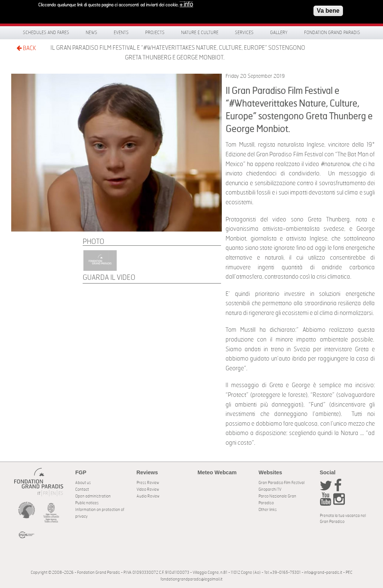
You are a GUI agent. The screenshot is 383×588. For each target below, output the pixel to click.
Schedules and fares (46, 33)
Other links (268, 510)
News (91, 33)
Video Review (148, 489)
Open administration (93, 496)
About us (83, 483)
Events (121, 33)
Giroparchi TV (270, 489)
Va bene (328, 9)
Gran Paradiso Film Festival (281, 483)
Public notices (87, 503)
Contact (82, 489)
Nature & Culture (200, 33)
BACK (26, 48)
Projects (155, 33)
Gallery (279, 33)
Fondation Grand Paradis (332, 33)
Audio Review (148, 496)
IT (39, 494)
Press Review (148, 483)
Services (244, 33)
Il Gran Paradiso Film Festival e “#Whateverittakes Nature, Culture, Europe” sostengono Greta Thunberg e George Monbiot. (178, 53)
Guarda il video (109, 278)
